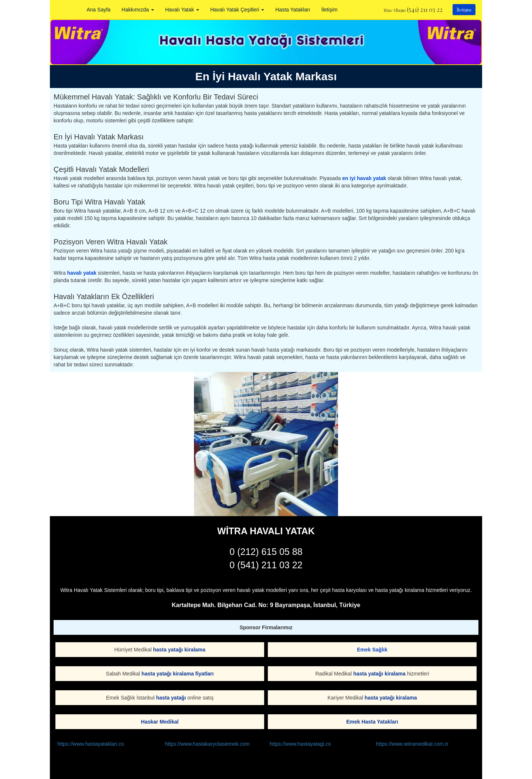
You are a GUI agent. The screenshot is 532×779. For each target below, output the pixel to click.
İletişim (330, 10)
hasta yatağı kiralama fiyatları (178, 674)
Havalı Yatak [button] (182, 10)
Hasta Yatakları (293, 10)
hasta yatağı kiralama (179, 650)
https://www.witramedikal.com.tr (412, 744)
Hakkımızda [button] (138, 10)
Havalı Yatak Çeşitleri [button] (237, 10)
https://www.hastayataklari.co (91, 744)
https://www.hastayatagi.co (300, 744)
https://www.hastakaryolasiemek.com (207, 744)
